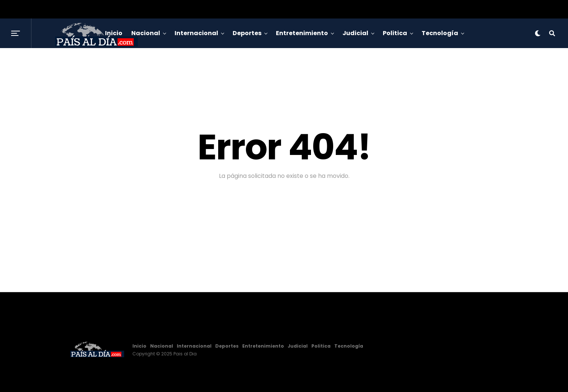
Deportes (247, 33)
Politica (395, 33)
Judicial (355, 33)
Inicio (139, 346)
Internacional (196, 33)
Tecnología (440, 33)
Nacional (162, 346)
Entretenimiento (302, 33)
